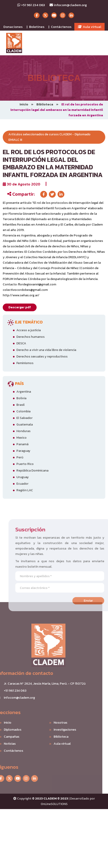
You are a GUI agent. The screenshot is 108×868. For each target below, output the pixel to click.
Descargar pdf (20, 307)
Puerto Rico (25, 464)
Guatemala (25, 424)
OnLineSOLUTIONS (54, 804)
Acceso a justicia (29, 330)
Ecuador (22, 484)
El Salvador (24, 418)
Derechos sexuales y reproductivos (42, 356)
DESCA (21, 343)
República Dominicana (32, 470)
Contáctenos (61, 27)
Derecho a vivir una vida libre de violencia (46, 350)
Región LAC (25, 490)
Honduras (23, 431)
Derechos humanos (30, 337)
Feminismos (25, 363)
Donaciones (13, 27)
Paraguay (23, 451)
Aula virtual (89, 27)
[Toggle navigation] (99, 43)
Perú (20, 457)
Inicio (24, 104)
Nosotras (54, 723)
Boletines (37, 27)
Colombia (23, 411)
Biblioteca (45, 104)
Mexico (21, 438)
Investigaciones (58, 730)
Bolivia (21, 398)
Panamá (22, 444)
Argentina (24, 392)
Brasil (20, 405)
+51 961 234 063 (31, 5)
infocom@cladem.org (68, 5)
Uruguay (23, 477)
